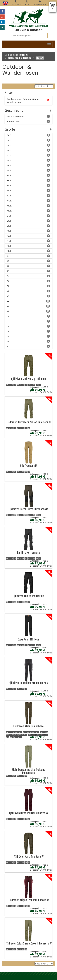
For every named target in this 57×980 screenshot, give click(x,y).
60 (28, 341)
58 (28, 336)
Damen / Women (28, 116)
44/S (28, 160)
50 (28, 316)
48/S (28, 170)
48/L (28, 251)
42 (28, 296)
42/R (28, 196)
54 (28, 326)
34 (28, 276)
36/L (28, 221)
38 (28, 286)
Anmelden (16, 3)
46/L (28, 246)
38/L (28, 226)
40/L (28, 231)
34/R (28, 175)
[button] (2, 11)
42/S (28, 155)
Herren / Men (28, 122)
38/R (28, 186)
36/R (28, 181)
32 (28, 346)
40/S (28, 150)
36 (28, 281)
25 (28, 261)
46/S (28, 165)
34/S (28, 135)
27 (28, 271)
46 (28, 306)
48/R (28, 211)
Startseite (23, 55)
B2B (27, 3)
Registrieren (40, 3)
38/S (28, 145)
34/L (28, 216)
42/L (28, 236)
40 (28, 291)
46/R (28, 206)
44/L (28, 241)
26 (28, 266)
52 (28, 321)
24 (28, 256)
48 (28, 311)
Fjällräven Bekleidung (20, 58)
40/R (28, 191)
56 (28, 331)
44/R (28, 201)
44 (28, 301)
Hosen (40, 58)
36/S (28, 140)
